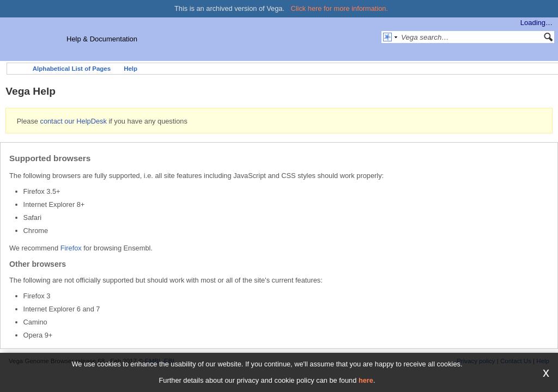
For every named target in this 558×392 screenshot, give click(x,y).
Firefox (71, 248)
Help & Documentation (102, 39)
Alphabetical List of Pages (72, 69)
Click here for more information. (340, 8)
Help (131, 69)
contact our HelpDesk (73, 121)
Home (17, 69)
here (366, 380)
